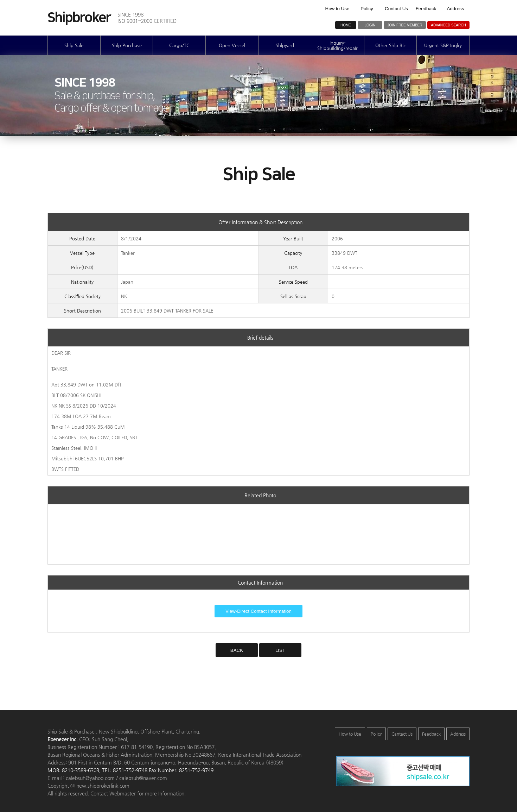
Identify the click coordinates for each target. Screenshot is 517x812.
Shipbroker (79, 18)
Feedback (431, 734)
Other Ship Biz (390, 45)
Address (458, 734)
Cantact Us (402, 734)
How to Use (350, 734)
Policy (376, 734)
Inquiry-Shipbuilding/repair (337, 45)
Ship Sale (74, 45)
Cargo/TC (179, 45)
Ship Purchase (127, 45)
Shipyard (285, 45)
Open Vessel (232, 45)
